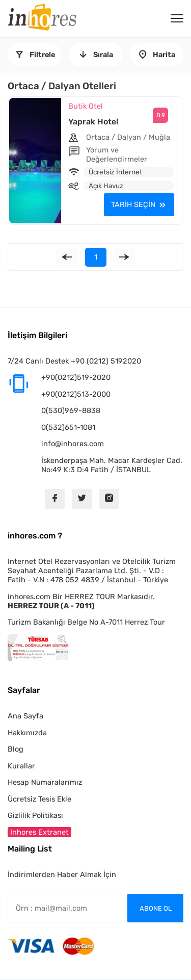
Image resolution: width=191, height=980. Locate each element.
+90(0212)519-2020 (76, 377)
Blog (16, 749)
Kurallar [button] (21, 766)
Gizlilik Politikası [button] (35, 815)
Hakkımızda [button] (27, 733)
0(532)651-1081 (68, 427)
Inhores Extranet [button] (39, 832)
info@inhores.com (73, 444)
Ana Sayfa (25, 716)
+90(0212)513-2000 (76, 394)
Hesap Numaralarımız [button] (45, 782)
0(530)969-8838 (71, 410)
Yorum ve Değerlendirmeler (117, 154)
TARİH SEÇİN (133, 204)
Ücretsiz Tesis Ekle (39, 799)
